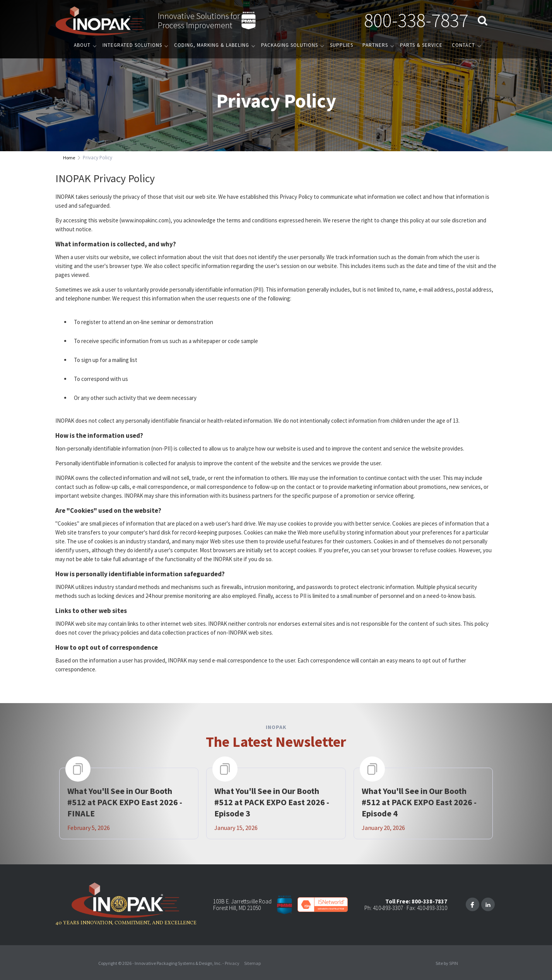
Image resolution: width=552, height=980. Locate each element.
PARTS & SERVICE (421, 45)
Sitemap (252, 963)
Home (69, 158)
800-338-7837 (416, 20)
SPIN (454, 963)
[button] (84, 45)
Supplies (342, 45)
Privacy (232, 963)
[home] (100, 20)
